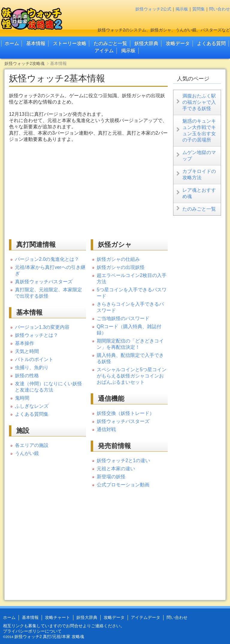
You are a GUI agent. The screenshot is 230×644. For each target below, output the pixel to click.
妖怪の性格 (27, 376)
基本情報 (36, 43)
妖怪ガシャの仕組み (118, 259)
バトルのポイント (34, 359)
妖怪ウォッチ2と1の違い (123, 460)
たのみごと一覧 (110, 43)
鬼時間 (22, 398)
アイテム (104, 50)
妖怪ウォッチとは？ (37, 335)
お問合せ (74, 626)
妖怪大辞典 (146, 43)
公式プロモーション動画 (123, 485)
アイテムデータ (146, 617)
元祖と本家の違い (116, 469)
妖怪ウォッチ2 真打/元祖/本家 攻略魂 (49, 637)
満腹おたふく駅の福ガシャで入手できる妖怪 (199, 102)
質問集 (199, 9)
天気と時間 (27, 351)
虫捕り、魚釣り (32, 367)
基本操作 (25, 343)
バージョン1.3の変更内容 (42, 327)
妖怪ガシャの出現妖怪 (121, 267)
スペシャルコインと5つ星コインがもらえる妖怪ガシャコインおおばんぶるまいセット (132, 376)
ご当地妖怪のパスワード (123, 318)
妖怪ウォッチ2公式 (153, 9)
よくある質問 (211, 43)
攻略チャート (57, 617)
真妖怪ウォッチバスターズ (44, 282)
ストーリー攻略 (69, 43)
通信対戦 (106, 429)
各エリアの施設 (32, 445)
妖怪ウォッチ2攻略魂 (25, 63)
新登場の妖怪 (111, 477)
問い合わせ (220, 9)
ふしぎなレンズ (32, 406)
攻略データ (178, 43)
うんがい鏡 (27, 453)
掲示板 (182, 9)
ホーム (12, 43)
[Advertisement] (59, 191)
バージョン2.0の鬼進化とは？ (47, 259)
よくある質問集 (32, 414)
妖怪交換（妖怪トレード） (125, 413)
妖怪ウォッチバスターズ (123, 421)
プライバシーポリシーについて (32, 631)
